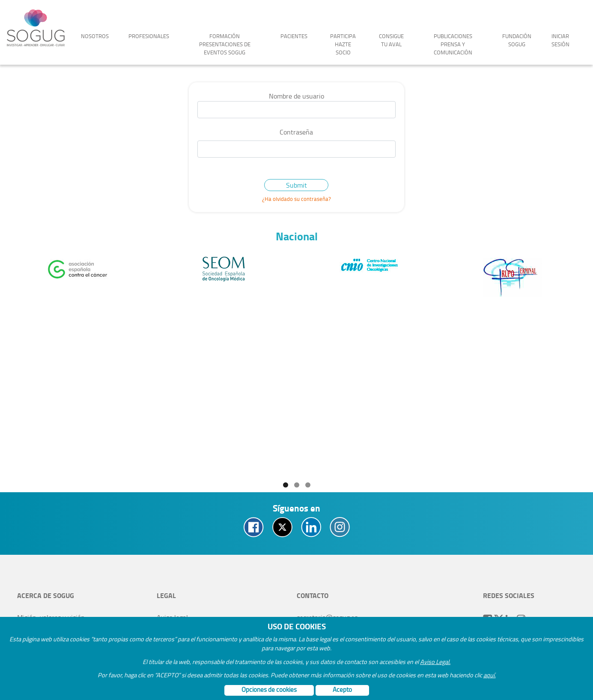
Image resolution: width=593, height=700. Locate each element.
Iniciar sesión (560, 40)
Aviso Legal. (435, 661)
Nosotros (95, 36)
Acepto (342, 690)
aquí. (490, 675)
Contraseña (296, 132)
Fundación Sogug (517, 40)
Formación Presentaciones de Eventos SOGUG (225, 44)
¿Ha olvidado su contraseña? (296, 199)
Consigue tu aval (391, 40)
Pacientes (294, 36)
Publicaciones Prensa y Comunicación (453, 44)
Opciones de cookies (269, 690)
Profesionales (149, 36)
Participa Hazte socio (343, 44)
